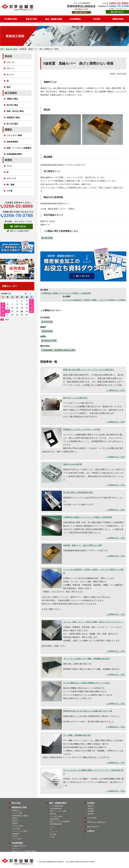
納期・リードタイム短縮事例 (19, 148)
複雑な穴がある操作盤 (73, 464)
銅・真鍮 (10, 185)
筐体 (9, 87)
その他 (10, 191)
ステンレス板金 (17, 813)
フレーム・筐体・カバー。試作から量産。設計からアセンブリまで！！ (93, 622)
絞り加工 (15, 836)
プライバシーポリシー (96, 822)
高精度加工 (16, 834)
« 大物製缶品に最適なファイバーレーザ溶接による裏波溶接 (66, 293)
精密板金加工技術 (19, 807)
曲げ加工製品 (47, 322)
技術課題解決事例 (14, 154)
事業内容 (91, 806)
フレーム (10, 62)
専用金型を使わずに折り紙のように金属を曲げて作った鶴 (88, 711)
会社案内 (91, 803)
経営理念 (91, 809)
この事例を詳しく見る (116, 390)
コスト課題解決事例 (57, 806)
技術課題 (53, 814)
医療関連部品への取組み (20, 816)
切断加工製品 (12, 99)
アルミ (10, 166)
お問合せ (91, 831)
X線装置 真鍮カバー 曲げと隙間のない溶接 (83, 545)
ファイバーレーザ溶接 (20, 831)
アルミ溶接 (16, 829)
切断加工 (15, 818)
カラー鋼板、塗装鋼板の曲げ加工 (77, 735)
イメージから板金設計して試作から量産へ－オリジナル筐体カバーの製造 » (94, 300)
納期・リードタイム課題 (58, 811)
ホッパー (10, 75)
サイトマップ (93, 827)
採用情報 (91, 814)
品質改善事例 (47, 331)
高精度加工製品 (13, 118)
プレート (10, 68)
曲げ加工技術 (47, 238)
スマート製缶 (17, 839)
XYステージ (16, 848)
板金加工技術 (12, 49)
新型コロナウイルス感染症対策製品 (24, 851)
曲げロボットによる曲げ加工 (75, 398)
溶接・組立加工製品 (15, 111)
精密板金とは (17, 810)
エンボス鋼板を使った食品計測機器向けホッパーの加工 (87, 683)
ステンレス (11, 178)
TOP (2, 49)
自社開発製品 (17, 843)
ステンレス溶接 (17, 826)
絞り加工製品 (12, 124)
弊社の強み (16, 803)
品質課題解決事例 (56, 809)
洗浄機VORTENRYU (19, 846)
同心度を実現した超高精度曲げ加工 (78, 492)
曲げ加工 (15, 821)
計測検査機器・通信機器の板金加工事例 (58, 350)
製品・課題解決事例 (58, 803)
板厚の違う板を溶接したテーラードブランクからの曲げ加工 (89, 370)
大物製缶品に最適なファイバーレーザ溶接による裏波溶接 (88, 517)
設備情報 (91, 811)
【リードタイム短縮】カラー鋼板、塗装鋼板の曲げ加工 (87, 659)
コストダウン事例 (14, 135)
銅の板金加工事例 (49, 341)
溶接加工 (15, 823)
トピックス (92, 818)
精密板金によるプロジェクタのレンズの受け (82, 429)
